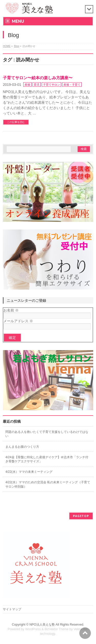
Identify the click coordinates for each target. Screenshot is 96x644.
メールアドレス (18, 321)
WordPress (33, 629)
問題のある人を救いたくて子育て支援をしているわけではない (47, 434)
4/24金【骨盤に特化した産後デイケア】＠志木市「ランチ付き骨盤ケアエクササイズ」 (47, 459)
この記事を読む (16, 122)
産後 (27, 85)
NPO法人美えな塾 (42, 625)
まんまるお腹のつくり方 (22, 447)
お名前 (11, 310)
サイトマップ (12, 609)
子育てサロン (51, 85)
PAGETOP (81, 516)
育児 (37, 85)
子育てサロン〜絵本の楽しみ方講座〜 (38, 78)
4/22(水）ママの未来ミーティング (29, 472)
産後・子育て (72, 85)
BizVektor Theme (57, 629)
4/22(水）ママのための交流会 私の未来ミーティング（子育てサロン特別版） (48, 484)
